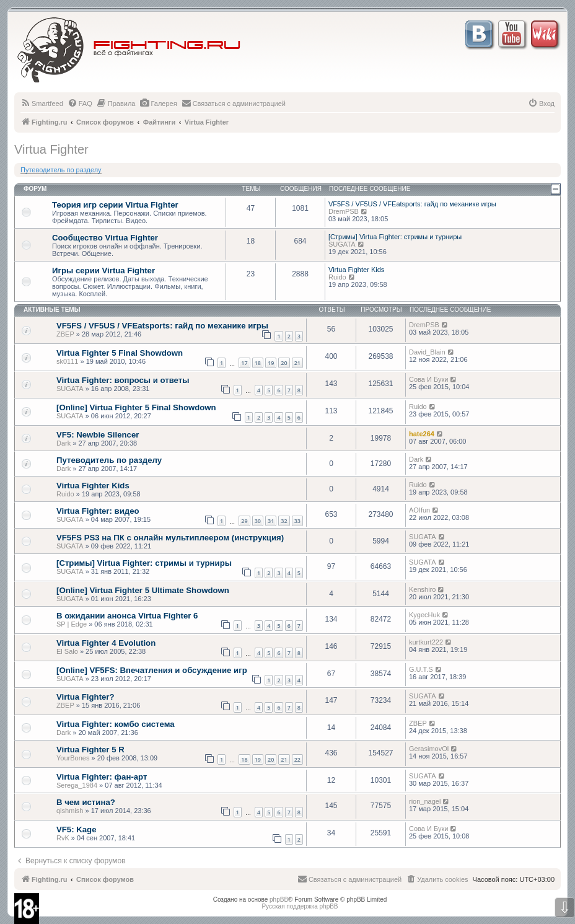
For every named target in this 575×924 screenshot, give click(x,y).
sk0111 (67, 361)
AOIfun (419, 510)
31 (271, 521)
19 (271, 363)
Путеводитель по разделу (61, 170)
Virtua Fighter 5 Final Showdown (120, 353)
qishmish (70, 811)
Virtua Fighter (51, 149)
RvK (63, 838)
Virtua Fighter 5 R (90, 750)
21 (297, 363)
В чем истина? (86, 802)
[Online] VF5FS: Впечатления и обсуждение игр (152, 670)
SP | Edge (72, 624)
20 (284, 363)
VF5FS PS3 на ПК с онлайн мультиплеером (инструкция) (170, 538)
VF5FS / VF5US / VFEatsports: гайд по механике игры (412, 204)
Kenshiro (422, 589)
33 (297, 521)
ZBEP (65, 334)
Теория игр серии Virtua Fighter (115, 205)
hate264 (422, 434)
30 (258, 521)
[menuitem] (42, 103)
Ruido (337, 277)
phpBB (279, 900)
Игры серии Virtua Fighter (103, 271)
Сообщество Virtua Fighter (105, 238)
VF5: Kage (77, 829)
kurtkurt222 (426, 642)
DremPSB (344, 211)
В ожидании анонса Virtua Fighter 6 (127, 616)
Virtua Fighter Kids (356, 270)
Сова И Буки (428, 379)
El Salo (67, 651)
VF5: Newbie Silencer (98, 435)
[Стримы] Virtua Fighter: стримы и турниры (395, 237)
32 (284, 521)
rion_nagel (425, 801)
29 (244, 521)
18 (258, 363)
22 (297, 759)
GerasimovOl (429, 749)
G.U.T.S (421, 669)
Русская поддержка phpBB (300, 906)
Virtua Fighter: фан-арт (102, 777)
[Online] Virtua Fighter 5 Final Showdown (136, 407)
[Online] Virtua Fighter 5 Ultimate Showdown (143, 590)
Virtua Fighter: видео (98, 511)
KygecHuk (424, 615)
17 (244, 363)
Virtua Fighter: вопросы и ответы (123, 380)
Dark (64, 443)
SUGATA (342, 244)
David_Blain (427, 352)
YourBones (73, 758)
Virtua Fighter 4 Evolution (106, 643)
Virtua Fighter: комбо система (116, 724)
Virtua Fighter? (86, 697)
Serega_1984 (77, 785)
